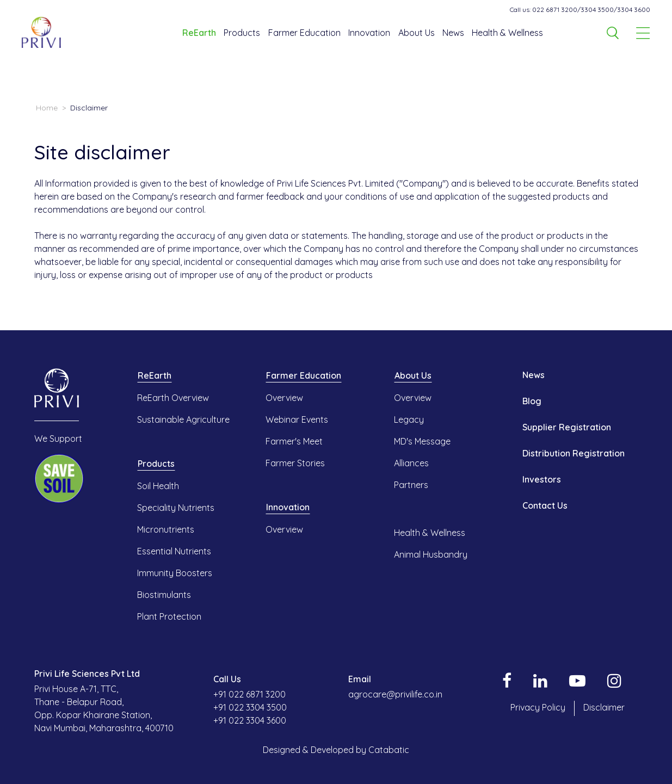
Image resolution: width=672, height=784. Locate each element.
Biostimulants (164, 595)
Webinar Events (297, 419)
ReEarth (199, 33)
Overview (284, 398)
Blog (532, 401)
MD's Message (422, 441)
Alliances (411, 463)
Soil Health (158, 486)
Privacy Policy (538, 707)
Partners (411, 485)
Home (47, 108)
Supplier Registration (567, 427)
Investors (542, 479)
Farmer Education (304, 33)
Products (242, 33)
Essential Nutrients (174, 551)
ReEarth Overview (173, 398)
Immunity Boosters (175, 573)
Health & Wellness (507, 33)
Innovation (369, 33)
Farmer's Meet (294, 441)
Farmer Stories (295, 463)
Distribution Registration (574, 453)
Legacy (409, 419)
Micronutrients (166, 529)
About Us (417, 33)
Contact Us (545, 505)
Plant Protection (169, 616)
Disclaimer (604, 707)
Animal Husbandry (431, 554)
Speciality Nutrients (176, 508)
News (453, 33)
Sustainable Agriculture (183, 419)
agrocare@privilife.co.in (395, 694)
